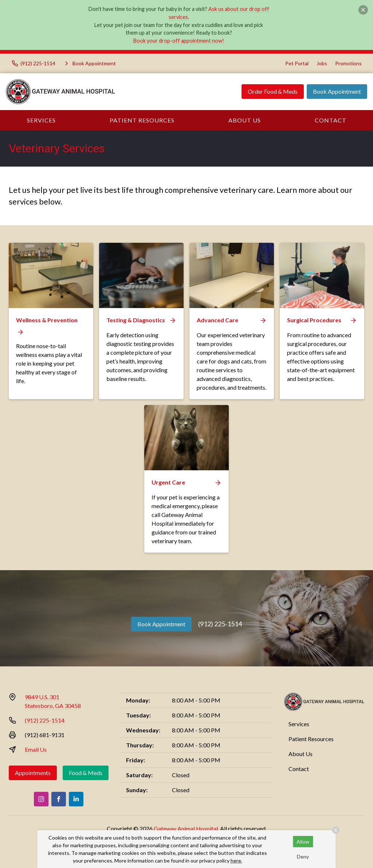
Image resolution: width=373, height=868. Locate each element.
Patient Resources (142, 120)
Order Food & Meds (273, 91)
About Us (245, 120)
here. (236, 861)
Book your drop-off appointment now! (179, 41)
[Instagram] (41, 799)
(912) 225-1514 (220, 624)
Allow (303, 842)
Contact (331, 120)
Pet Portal (297, 63)
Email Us (36, 749)
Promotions (348, 63)
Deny (303, 857)
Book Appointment (337, 91)
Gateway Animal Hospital (186, 828)
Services (41, 120)
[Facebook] (59, 799)
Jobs (322, 63)
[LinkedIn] (76, 799)
